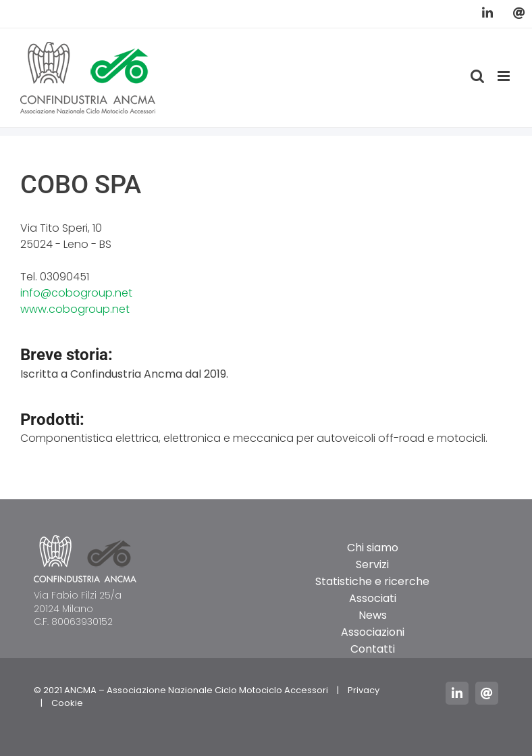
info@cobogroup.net (76, 293)
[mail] (487, 693)
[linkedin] (457, 693)
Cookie (67, 703)
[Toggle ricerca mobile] (477, 76)
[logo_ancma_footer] (85, 540)
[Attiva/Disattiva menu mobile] (505, 76)
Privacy (364, 690)
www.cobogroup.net (75, 309)
